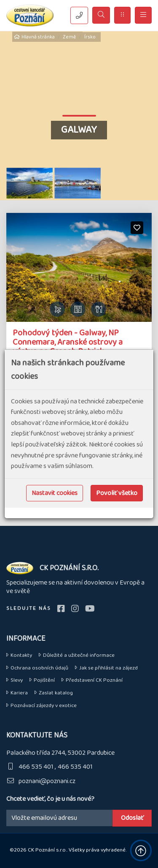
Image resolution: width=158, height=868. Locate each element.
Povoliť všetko (117, 493)
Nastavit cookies (55, 493)
